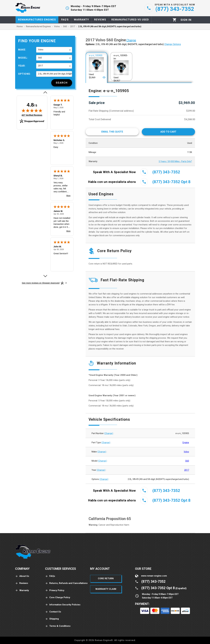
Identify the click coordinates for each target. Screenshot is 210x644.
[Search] (62, 83)
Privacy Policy (55, 590)
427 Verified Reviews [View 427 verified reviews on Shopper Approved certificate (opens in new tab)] (32, 115)
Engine (186, 443)
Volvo (186, 452)
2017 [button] (40, 66)
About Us (22, 576)
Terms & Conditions (58, 626)
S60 (187, 461)
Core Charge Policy (58, 597)
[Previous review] (45, 92)
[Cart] (175, 20)
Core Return (106, 578)
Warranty (22, 590)
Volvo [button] (41, 50)
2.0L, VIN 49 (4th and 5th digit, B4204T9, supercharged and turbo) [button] (55, 74)
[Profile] (186, 20)
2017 (187, 470)
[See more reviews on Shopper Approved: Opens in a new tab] (41, 283)
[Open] (104, 77)
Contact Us (53, 612)
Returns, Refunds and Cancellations (66, 583)
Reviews (22, 583)
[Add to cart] (168, 132)
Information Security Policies (63, 605)
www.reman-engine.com (154, 576)
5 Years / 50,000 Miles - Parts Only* (175, 161)
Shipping (52, 619)
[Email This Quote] (112, 132)
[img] (32, 110)
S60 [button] (40, 58)
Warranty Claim (106, 589)
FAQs (50, 576)
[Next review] (45, 276)
